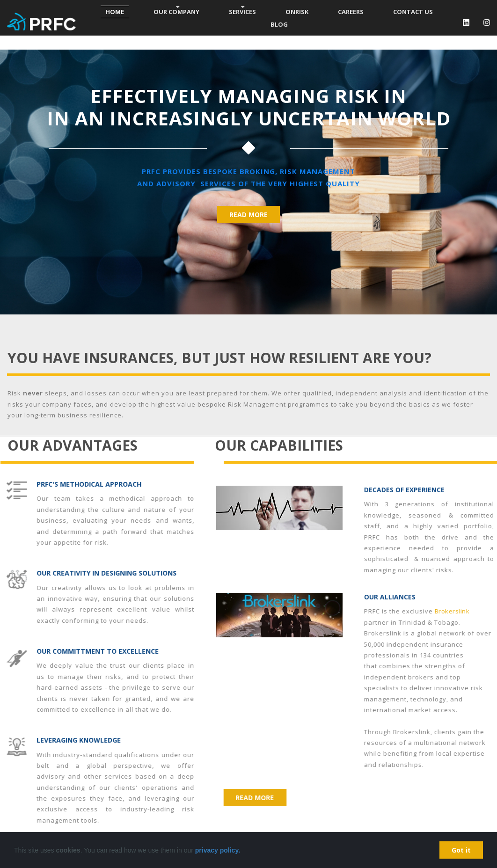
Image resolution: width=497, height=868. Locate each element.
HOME (115, 12)
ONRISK (297, 12)
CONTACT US (413, 12)
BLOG (279, 24)
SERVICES (242, 12)
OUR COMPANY (176, 12)
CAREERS (351, 12)
